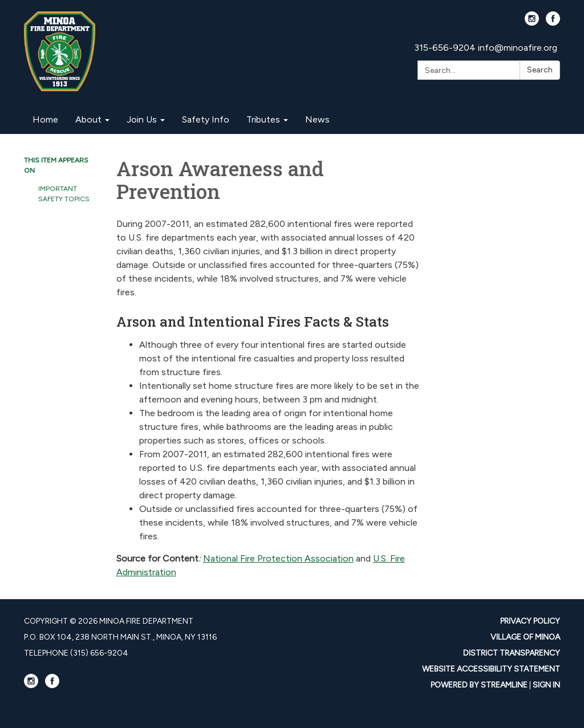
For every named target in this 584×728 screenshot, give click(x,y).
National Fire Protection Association (278, 558)
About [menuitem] (88, 119)
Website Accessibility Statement (491, 669)
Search (540, 70)
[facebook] (553, 23)
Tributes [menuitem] (263, 119)
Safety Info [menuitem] (206, 119)
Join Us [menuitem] (142, 119)
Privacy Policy (530, 621)
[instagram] (532, 23)
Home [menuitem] (45, 119)
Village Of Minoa (525, 637)
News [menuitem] (317, 119)
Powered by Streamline (479, 685)
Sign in (546, 685)
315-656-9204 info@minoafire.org (486, 48)
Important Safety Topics (64, 194)
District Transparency (512, 653)
